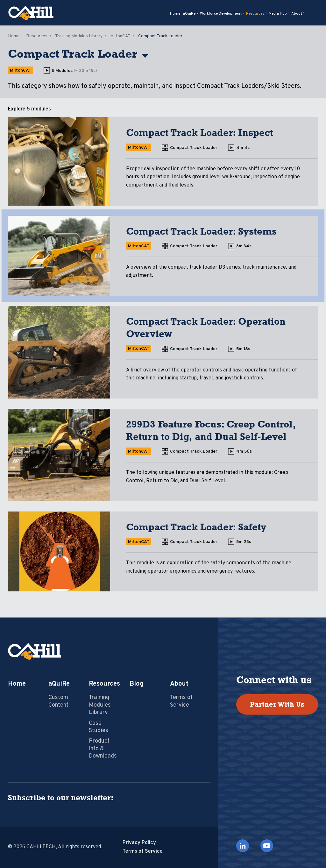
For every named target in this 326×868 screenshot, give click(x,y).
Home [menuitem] (175, 14)
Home (14, 36)
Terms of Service (181, 701)
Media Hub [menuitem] (278, 14)
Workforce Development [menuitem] (221, 14)
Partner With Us (277, 704)
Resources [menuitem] (255, 14)
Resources (37, 36)
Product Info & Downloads (103, 749)
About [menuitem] (297, 14)
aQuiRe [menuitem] (189, 14)
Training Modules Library (79, 36)
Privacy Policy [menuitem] (139, 843)
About (179, 684)
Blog (137, 684)
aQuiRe (59, 684)
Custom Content (58, 701)
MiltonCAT (120, 36)
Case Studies (99, 727)
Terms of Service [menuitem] (143, 851)
